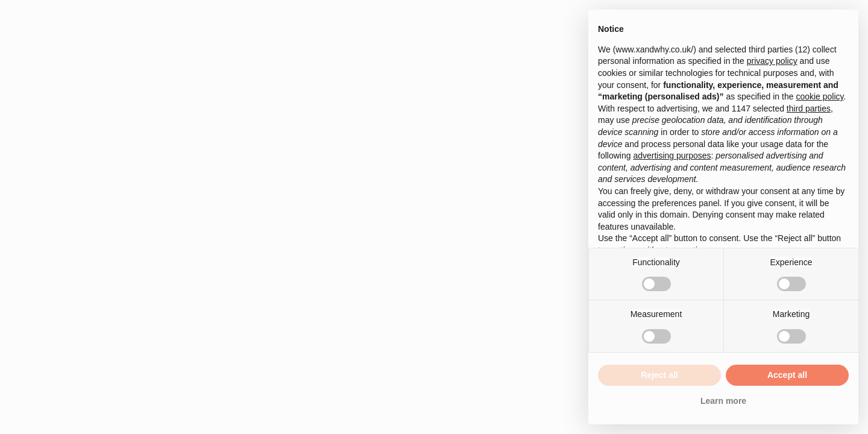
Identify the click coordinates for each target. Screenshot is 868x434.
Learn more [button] (723, 401)
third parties (809, 108)
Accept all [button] (787, 375)
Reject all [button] (659, 375)
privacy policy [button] (772, 61)
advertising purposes (672, 156)
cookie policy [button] (819, 96)
